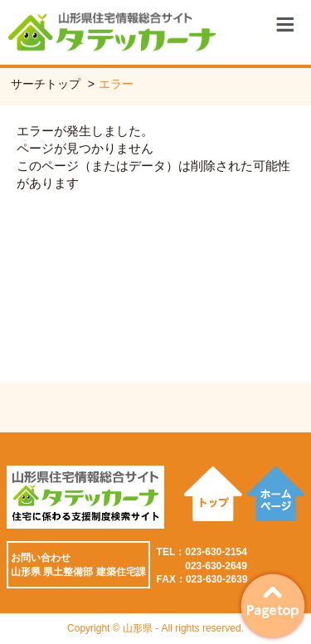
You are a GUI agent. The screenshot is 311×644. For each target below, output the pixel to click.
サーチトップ (46, 84)
